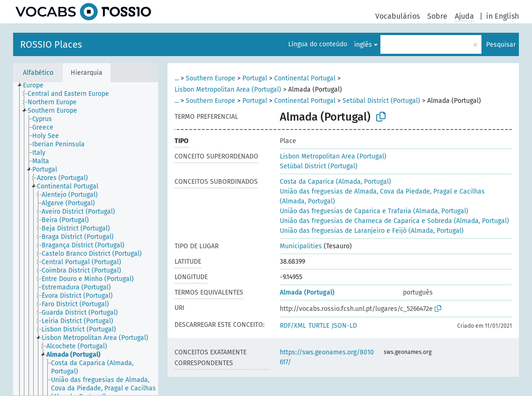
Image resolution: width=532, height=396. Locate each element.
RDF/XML (293, 326)
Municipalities (301, 246)
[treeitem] (37, 86)
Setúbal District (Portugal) (381, 101)
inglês (363, 45)
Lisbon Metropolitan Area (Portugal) (228, 90)
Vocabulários (397, 16)
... (177, 78)
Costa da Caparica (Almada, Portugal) (335, 182)
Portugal (255, 78)
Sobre (437, 16)
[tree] (86, 239)
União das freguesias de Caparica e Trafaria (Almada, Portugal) (374, 211)
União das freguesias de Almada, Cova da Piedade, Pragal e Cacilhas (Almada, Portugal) (382, 196)
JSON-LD (344, 326)
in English (503, 16)
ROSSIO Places (51, 44)
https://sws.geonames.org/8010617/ (327, 357)
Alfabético (38, 73)
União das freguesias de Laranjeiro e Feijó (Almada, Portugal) (372, 231)
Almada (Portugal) (307, 292)
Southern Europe (211, 78)
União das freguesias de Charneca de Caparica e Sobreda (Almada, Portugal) (394, 221)
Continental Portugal (305, 78)
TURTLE (319, 326)
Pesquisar (501, 45)
